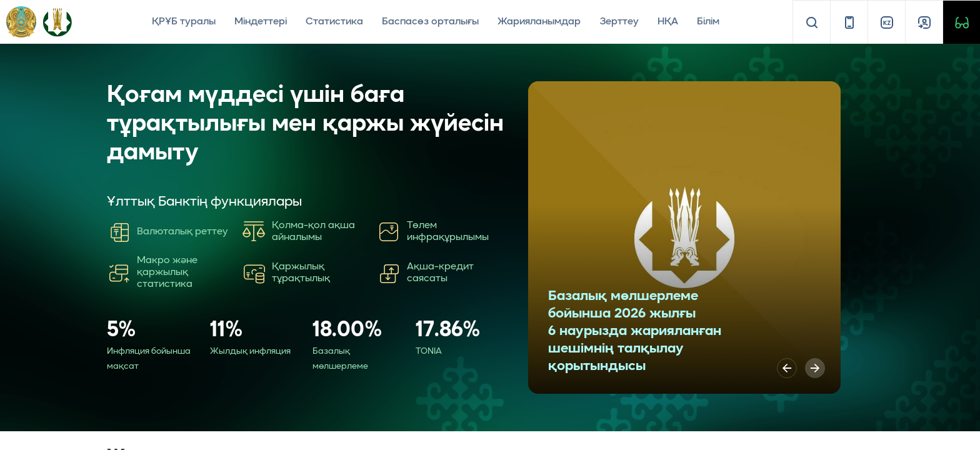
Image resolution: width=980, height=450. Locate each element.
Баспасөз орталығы (430, 22)
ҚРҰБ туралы (184, 22)
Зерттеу (619, 22)
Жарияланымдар (539, 22)
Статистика (334, 22)
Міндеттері (261, 22)
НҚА (668, 22)
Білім (708, 22)
